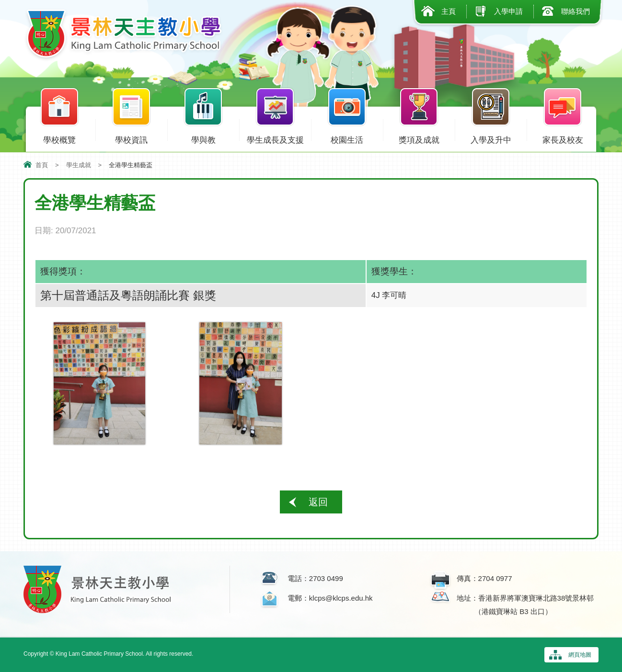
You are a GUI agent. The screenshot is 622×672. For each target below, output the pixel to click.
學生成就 (79, 165)
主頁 (449, 11)
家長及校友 (563, 138)
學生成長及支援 (275, 138)
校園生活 (347, 138)
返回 (318, 502)
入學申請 (508, 11)
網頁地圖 (580, 655)
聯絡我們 (576, 11)
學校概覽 (59, 138)
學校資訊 (131, 138)
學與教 (203, 138)
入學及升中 (491, 138)
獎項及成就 (419, 138)
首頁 (42, 165)
